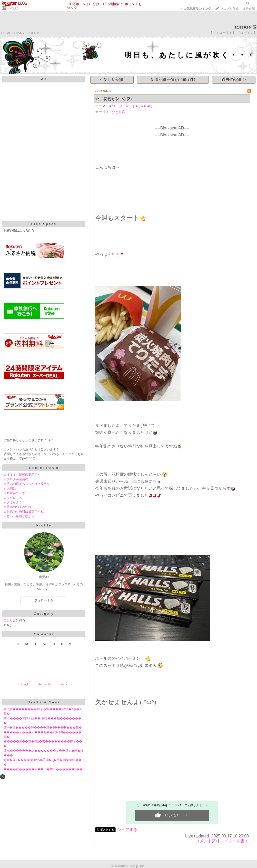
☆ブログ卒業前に (16, 479)
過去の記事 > (234, 79)
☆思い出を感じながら (19, 516)
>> (195, 9)
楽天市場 (249, 9)
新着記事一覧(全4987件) (173, 79)
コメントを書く (234, 841)
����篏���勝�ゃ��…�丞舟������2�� (43, 769)
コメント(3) (206, 841)
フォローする (44, 600)
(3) (129, 99)
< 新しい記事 (112, 79)
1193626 (243, 27)
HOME (6, 33)
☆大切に (10, 488)
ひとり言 (10, 620)
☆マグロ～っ (13, 498)
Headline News (44, 702)
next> (63, 684)
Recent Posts (44, 468)
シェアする (127, 830)
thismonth (44, 684)
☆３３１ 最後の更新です (22, 475)
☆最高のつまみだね (17, 507)
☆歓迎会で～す (14, 493)
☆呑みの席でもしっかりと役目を (27, 484)
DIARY (19, 33)
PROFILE (35, 33)
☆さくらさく (13, 502)
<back (25, 684)
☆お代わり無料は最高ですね (24, 512)
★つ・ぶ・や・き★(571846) (130, 106)
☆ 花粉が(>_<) (110, 99)
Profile (44, 525)
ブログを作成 (230, 9)
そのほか (13, 8)
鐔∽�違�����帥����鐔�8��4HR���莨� (43, 728)
